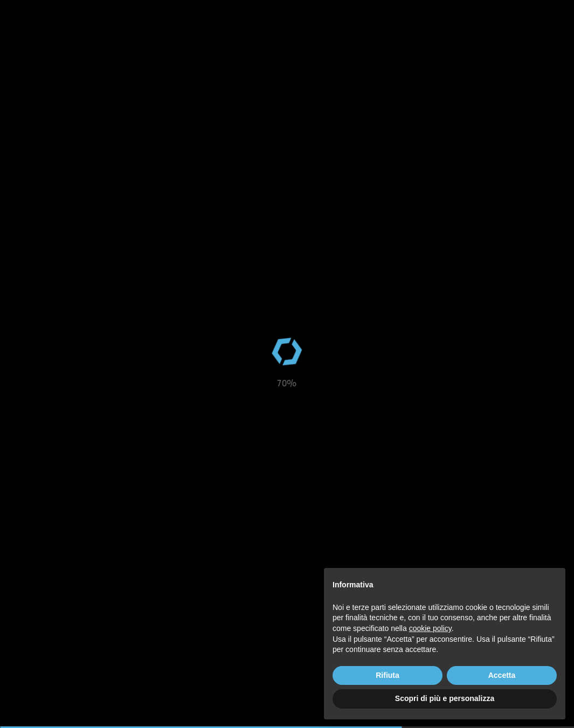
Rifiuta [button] (388, 675)
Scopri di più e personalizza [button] (445, 698)
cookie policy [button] (430, 628)
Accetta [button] (502, 675)
